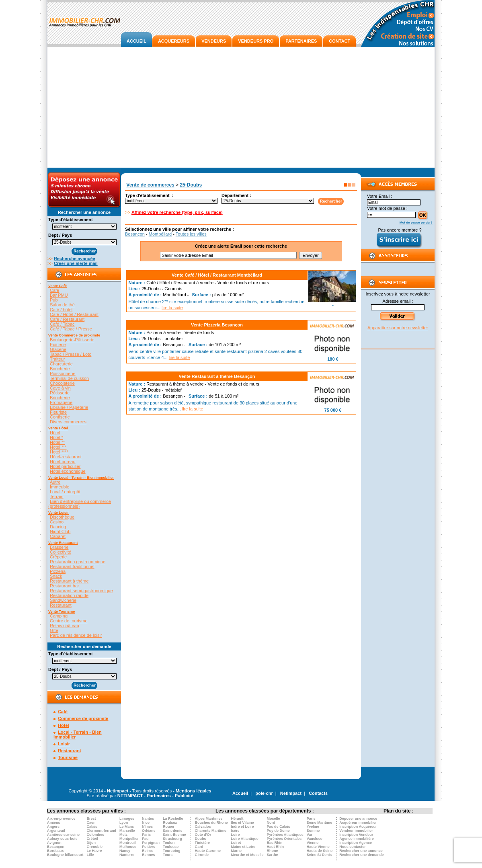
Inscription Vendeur (356, 835)
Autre (55, 482)
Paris (146, 835)
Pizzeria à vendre (163, 332)
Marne (237, 851)
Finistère (203, 843)
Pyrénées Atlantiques (285, 835)
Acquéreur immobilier (358, 823)
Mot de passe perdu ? (416, 223)
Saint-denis (173, 831)
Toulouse (171, 847)
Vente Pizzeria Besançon (217, 325)
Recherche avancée (75, 259)
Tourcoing (171, 851)
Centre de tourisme (69, 621)
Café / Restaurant (67, 319)
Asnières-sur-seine (63, 835)
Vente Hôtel (58, 428)
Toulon (169, 843)
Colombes (96, 835)
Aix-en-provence (61, 819)
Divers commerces (68, 422)
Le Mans (127, 827)
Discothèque (62, 517)
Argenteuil (56, 831)
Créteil (92, 839)
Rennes (149, 855)
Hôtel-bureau (63, 462)
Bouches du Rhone (211, 823)
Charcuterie (61, 364)
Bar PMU (59, 295)
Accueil (240, 793)
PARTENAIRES (301, 41)
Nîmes (147, 827)
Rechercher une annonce (361, 851)
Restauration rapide (69, 595)
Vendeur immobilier (356, 831)
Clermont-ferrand (102, 831)
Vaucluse (315, 839)
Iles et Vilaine (243, 823)
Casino (57, 522)
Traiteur (57, 359)
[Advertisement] (241, 107)
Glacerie (58, 349)
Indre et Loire (243, 827)
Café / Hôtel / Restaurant (74, 314)
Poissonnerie (63, 373)
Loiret (236, 843)
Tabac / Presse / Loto (71, 354)
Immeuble (59, 487)
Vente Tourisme (62, 611)
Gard (199, 847)
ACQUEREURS (174, 41)
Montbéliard (160, 234)
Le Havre (94, 851)
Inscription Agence (356, 843)
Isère (235, 831)
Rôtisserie (60, 393)
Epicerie (58, 345)
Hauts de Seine (320, 851)
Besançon (135, 234)
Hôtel (55, 433)
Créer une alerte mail (76, 263)
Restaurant (61, 605)
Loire (236, 835)
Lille (90, 855)
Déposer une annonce (358, 819)
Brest (91, 819)
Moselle (274, 819)
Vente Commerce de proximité (74, 335)
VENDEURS (214, 41)
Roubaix (170, 823)
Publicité (184, 796)
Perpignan (151, 843)
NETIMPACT (130, 796)
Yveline (313, 827)
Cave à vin (60, 388)
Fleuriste (58, 412)
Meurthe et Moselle (247, 855)
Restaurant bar (65, 586)
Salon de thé (62, 305)
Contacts (318, 793)
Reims (147, 851)
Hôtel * (56, 437)
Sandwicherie (63, 600)
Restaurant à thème (69, 581)
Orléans (149, 831)
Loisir (64, 744)
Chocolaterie (62, 383)
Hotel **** (59, 452)
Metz (123, 835)
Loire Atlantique (245, 839)
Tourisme (68, 757)
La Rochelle (173, 819)
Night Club (60, 531)
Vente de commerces (150, 185)
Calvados (203, 827)
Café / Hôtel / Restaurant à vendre (180, 283)
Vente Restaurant (63, 543)
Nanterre (127, 855)
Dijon (91, 843)
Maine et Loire (243, 847)
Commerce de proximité (83, 718)
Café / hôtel (61, 310)
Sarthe (273, 855)
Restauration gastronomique (78, 562)
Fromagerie (61, 402)
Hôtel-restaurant (66, 457)
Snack (56, 576)
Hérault (237, 819)
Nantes (148, 819)
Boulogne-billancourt (65, 855)
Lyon (124, 823)
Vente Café (57, 286)
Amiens (54, 823)
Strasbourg (172, 839)
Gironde (202, 855)
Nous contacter (353, 847)
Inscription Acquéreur (358, 827)
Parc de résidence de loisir (76, 635)
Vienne (313, 843)
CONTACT (339, 41)
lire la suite (172, 308)
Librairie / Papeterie (69, 407)
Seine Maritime (320, 823)
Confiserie (60, 417)
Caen (91, 823)
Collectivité (61, 552)
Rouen (168, 827)
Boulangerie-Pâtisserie (72, 340)
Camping (59, 616)
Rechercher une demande (361, 855)
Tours (168, 855)
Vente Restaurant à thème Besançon (217, 376)
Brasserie (59, 547)
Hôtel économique (68, 471)
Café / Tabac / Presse (71, 329)
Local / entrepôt (65, 492)
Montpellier (129, 839)
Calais (92, 827)
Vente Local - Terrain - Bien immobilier (81, 478)
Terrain (57, 497)
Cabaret (58, 536)
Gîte (54, 630)
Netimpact (118, 791)
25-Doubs (191, 185)
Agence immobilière (357, 839)
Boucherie (60, 369)
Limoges (127, 819)
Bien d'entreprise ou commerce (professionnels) (80, 504)
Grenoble (95, 847)
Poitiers (149, 847)
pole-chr (264, 793)
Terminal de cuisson (69, 378)
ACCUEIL (136, 41)
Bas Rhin (275, 843)
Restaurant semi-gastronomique (81, 591)
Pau (145, 839)
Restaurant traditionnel (72, 566)
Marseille (127, 831)
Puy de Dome (278, 831)
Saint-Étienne (174, 835)
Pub (54, 300)
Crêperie (58, 557)
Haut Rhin (276, 847)
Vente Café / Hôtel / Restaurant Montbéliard (217, 275)
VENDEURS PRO (256, 41)
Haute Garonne (208, 851)
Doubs (201, 839)
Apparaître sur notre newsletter (398, 328)
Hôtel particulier (65, 466)
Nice (146, 823)
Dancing (58, 527)
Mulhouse (128, 847)
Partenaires (159, 796)
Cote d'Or (203, 835)
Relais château (65, 626)
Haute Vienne (318, 847)
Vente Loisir (58, 513)
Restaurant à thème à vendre (175, 384)
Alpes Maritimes (209, 819)
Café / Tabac (62, 324)
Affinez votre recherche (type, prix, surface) (177, 212)
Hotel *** (58, 447)
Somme (313, 831)
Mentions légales (194, 791)
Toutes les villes (191, 234)
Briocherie (60, 398)
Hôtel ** (57, 442)
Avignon (54, 843)
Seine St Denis (319, 855)
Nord (271, 823)
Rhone (273, 851)
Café (54, 290)
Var (310, 835)
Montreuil (128, 843)
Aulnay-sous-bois (62, 839)
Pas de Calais (279, 827)
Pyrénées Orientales (284, 839)
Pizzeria (58, 571)
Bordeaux (55, 851)
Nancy (125, 851)
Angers (53, 827)
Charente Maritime (211, 831)
